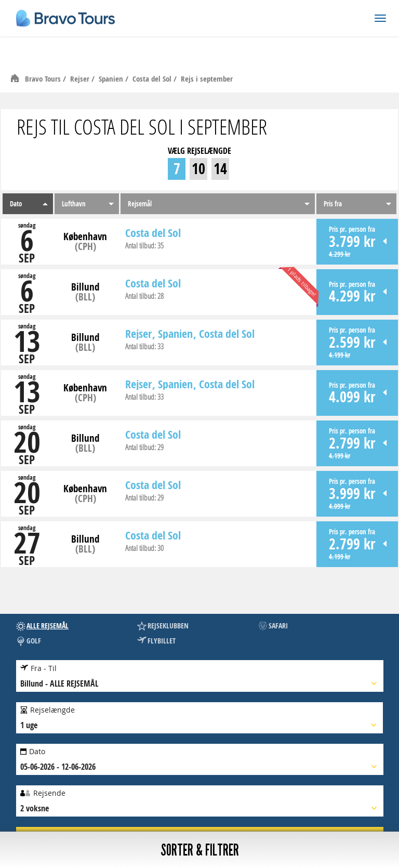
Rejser (81, 79)
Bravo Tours (44, 79)
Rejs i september (207, 79)
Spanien (112, 79)
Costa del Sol (153, 79)
